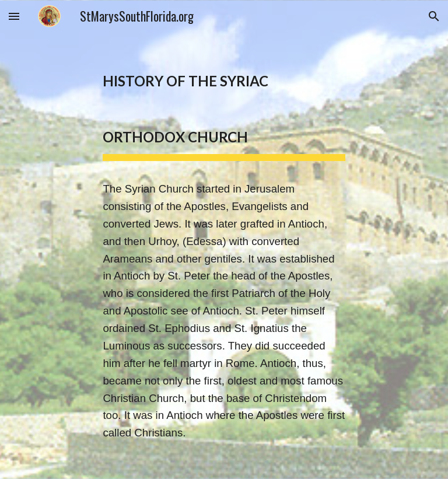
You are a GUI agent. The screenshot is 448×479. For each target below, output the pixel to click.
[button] (14, 16)
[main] (224, 239)
